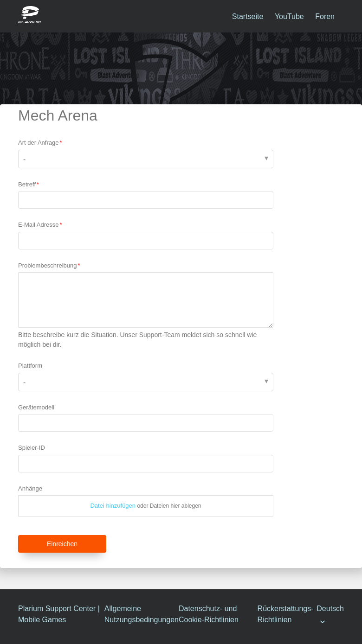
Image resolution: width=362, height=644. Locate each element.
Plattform (30, 366)
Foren (325, 16)
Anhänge (30, 488)
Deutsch (330, 609)
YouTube (289, 16)
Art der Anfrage (38, 143)
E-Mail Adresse (38, 225)
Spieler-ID (32, 448)
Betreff (27, 184)
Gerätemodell (36, 407)
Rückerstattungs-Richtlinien (286, 614)
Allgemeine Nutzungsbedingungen (142, 614)
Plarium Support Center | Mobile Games (59, 614)
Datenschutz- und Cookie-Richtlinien (209, 614)
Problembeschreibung (47, 265)
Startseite (248, 16)
